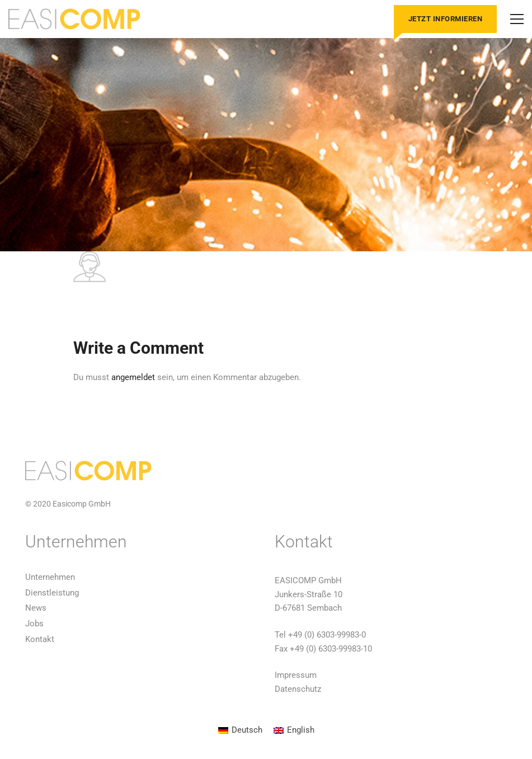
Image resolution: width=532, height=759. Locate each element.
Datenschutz (298, 689)
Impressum (296, 675)
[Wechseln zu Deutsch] (240, 731)
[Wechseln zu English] (294, 731)
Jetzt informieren (446, 19)
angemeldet (133, 377)
